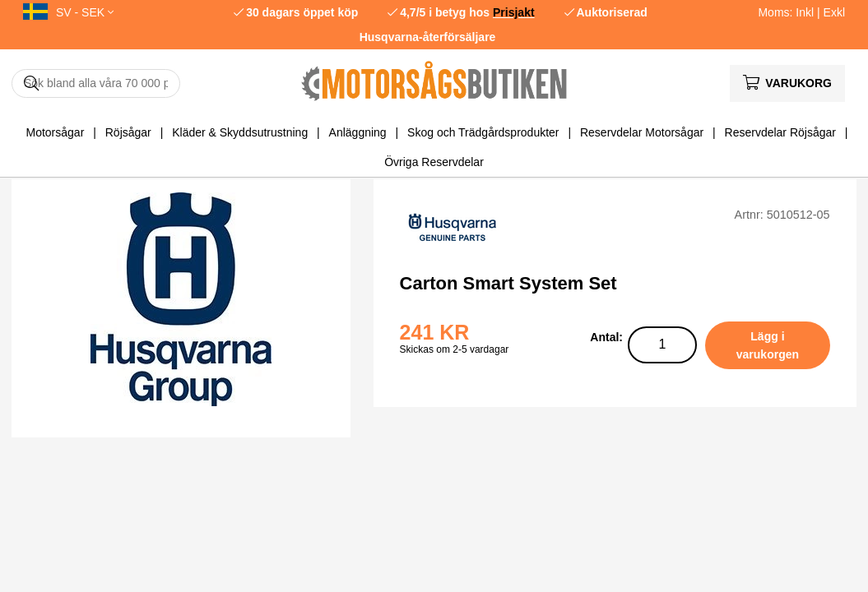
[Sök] (96, 83)
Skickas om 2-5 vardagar (455, 349)
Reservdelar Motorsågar (642, 132)
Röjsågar (128, 132)
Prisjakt (514, 12)
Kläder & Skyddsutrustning (240, 132)
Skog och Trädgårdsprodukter (483, 132)
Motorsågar (56, 132)
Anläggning (358, 132)
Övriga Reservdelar (434, 162)
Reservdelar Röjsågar (780, 132)
